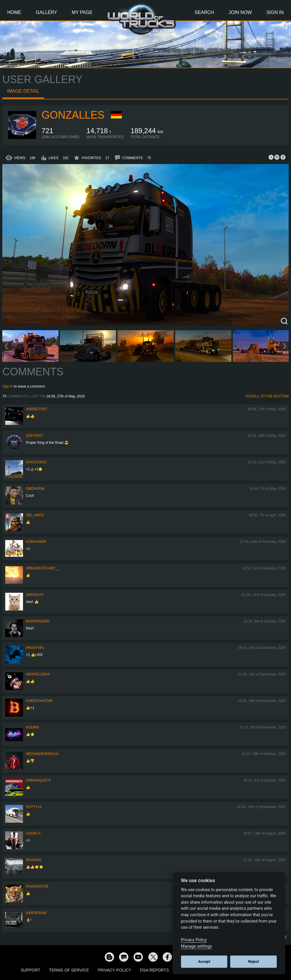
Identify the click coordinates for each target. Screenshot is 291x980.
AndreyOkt (37, 409)
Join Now (240, 12)
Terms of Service (69, 970)
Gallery (47, 12)
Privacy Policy (115, 970)
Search (204, 12)
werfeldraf (38, 674)
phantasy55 (37, 886)
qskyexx (34, 436)
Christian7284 (39, 701)
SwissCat (35, 595)
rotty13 (34, 807)
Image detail (23, 91)
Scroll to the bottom (267, 396)
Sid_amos (35, 515)
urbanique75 (38, 780)
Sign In (275, 12)
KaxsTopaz (36, 462)
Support (30, 970)
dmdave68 (35, 489)
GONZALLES (73, 115)
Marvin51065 (38, 621)
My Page (82, 12)
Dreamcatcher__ (42, 568)
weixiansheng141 (42, 754)
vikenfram (36, 913)
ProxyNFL (35, 648)
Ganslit (33, 833)
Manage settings (197, 946)
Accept (204, 961)
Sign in (8, 386)
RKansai (34, 860)
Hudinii (32, 727)
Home (14, 12)
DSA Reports (154, 970)
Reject (254, 961)
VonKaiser (36, 542)
